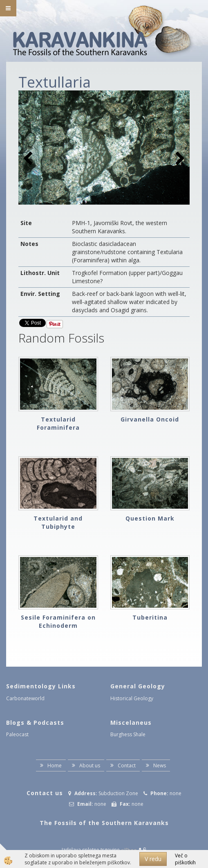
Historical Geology (132, 698)
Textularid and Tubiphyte (58, 522)
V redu (153, 859)
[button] (179, 159)
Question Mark (150, 518)
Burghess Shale (128, 734)
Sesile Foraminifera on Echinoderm (58, 621)
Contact (127, 765)
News (160, 765)
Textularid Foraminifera (58, 423)
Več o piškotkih (185, 859)
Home (55, 765)
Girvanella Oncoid (150, 419)
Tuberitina (150, 617)
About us (90, 765)
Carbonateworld (25, 698)
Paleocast (17, 734)
